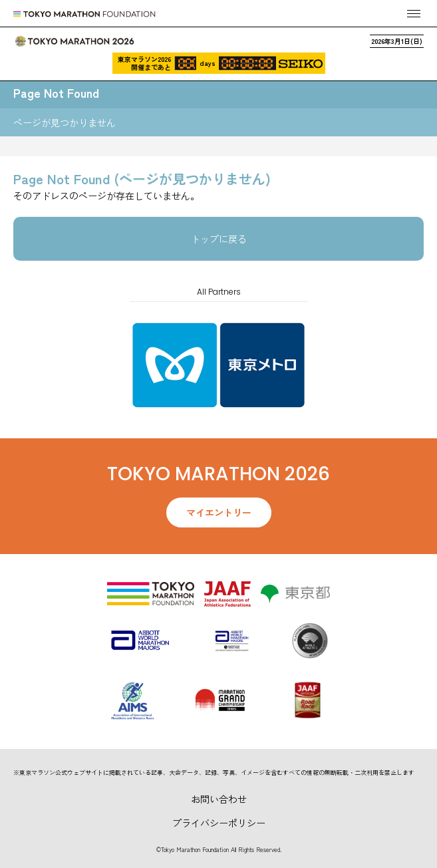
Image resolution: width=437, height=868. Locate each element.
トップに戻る (219, 239)
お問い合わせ (219, 799)
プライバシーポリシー (219, 823)
